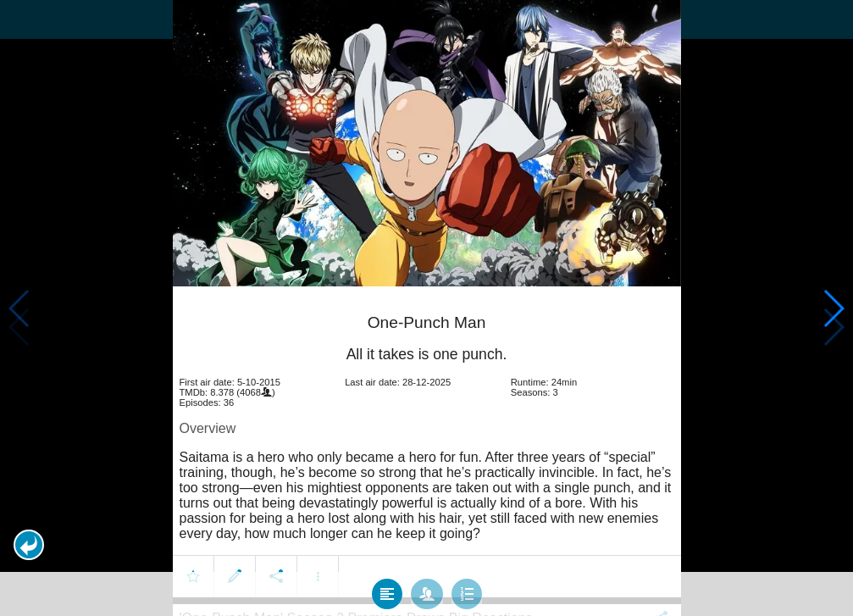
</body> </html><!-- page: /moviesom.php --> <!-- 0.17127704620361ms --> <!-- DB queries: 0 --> (426, 308)
